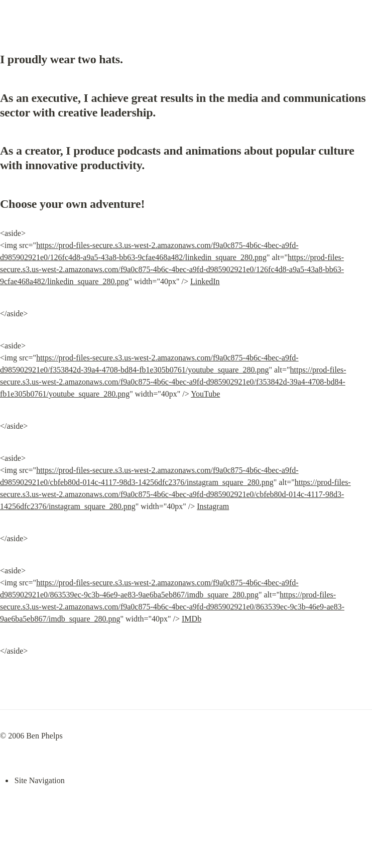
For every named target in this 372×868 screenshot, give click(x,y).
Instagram (213, 506)
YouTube (205, 394)
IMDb (192, 619)
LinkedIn (205, 281)
